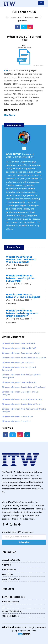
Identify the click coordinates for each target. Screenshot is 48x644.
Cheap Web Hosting (12, 611)
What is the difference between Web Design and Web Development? (21, 259)
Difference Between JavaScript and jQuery (22, 404)
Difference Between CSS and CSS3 (18, 363)
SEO (4, 606)
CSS (6, 71)
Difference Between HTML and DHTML (19, 382)
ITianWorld (10, 115)
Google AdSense (10, 616)
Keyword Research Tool (14, 597)
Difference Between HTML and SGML (18, 343)
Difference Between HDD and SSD (17, 416)
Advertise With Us (11, 560)
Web (8, 265)
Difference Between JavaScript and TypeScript (24, 387)
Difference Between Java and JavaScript (21, 353)
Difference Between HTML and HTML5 (19, 348)
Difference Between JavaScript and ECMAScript (24, 358)
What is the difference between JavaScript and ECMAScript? (21, 278)
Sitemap (7, 565)
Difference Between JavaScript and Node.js (22, 399)
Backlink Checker (11, 602)
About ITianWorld (11, 579)
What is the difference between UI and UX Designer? (23, 296)
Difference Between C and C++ (16, 421)
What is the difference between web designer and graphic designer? (22, 313)
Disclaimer (8, 574)
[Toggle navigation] (41, 3)
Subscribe (24, 542)
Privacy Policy (9, 570)
